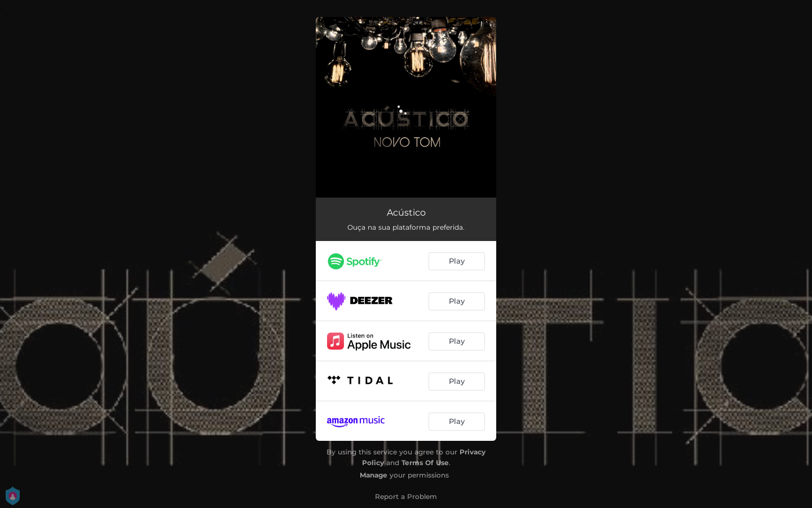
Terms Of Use (425, 463)
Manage (374, 475)
